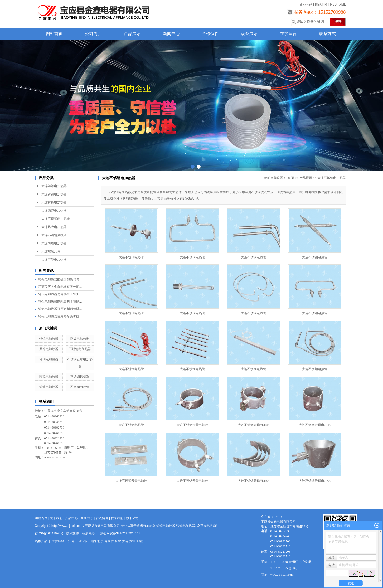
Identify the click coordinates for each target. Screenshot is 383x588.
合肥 (118, 541)
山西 (93, 541)
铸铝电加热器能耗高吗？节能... (60, 302)
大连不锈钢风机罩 (54, 235)
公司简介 (93, 34)
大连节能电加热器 (54, 260)
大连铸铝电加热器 (54, 186)
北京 (100, 541)
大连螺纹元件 (51, 251)
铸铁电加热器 (49, 387)
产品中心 (71, 518)
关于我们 (56, 518)
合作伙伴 (210, 34)
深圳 (132, 541)
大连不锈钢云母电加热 (192, 425)
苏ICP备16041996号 (49, 533)
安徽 (139, 541)
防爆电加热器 (80, 339)
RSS (333, 4)
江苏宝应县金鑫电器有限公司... (60, 287)
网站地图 (321, 4)
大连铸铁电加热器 (54, 202)
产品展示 (132, 34)
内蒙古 (109, 541)
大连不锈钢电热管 (131, 257)
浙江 (86, 541)
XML (343, 4)
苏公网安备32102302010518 (120, 533)
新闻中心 (171, 34)
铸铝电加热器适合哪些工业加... (60, 294)
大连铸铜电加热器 (54, 194)
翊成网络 (88, 533)
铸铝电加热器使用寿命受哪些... (60, 316)
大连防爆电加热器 (54, 243)
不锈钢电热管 (80, 387)
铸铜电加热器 (49, 359)
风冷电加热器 (49, 349)
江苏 (71, 541)
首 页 (291, 178)
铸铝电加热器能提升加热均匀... (60, 279)
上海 (79, 541)
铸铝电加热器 (49, 339)
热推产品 (41, 541)
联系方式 (327, 34)
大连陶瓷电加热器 (54, 211)
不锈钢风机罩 (80, 377)
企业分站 (306, 4)
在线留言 (288, 34)
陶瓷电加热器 (49, 377)
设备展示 (249, 34)
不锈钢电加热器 (80, 349)
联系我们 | (118, 518)
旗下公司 (132, 518)
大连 (125, 541)
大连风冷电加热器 (54, 227)
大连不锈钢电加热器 (56, 219)
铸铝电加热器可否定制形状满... (60, 309)
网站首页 (54, 34)
